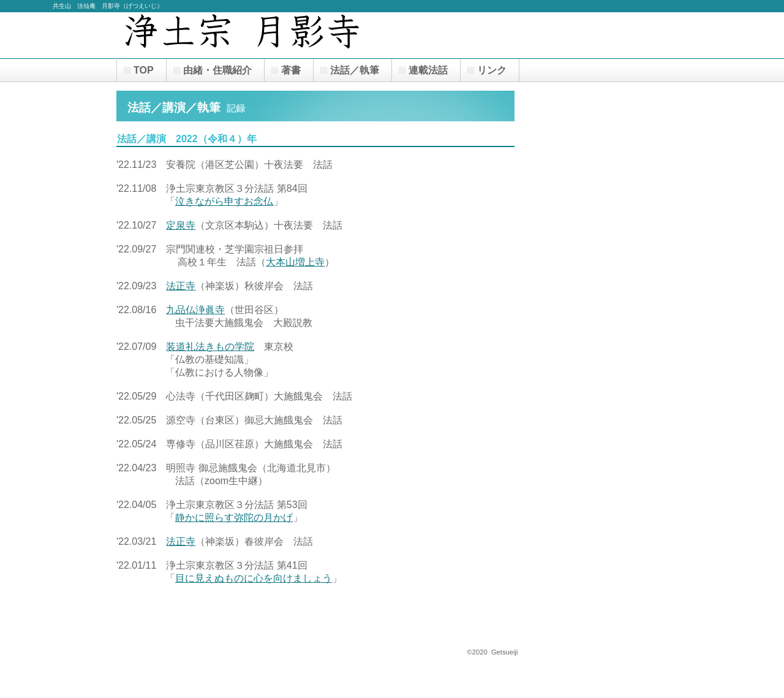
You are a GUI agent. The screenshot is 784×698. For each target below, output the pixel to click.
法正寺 (181, 286)
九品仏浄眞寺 (195, 310)
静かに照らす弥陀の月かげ (234, 518)
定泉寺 (181, 225)
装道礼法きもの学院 (210, 347)
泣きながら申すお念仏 (224, 201)
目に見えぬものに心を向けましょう (254, 578)
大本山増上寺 (295, 262)
